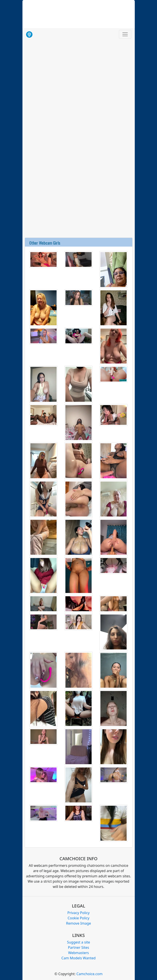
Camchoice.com (90, 974)
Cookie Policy (78, 918)
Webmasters (78, 953)
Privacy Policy (78, 913)
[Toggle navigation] (125, 34)
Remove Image (78, 923)
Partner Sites (78, 947)
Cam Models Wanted (78, 958)
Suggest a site (78, 942)
